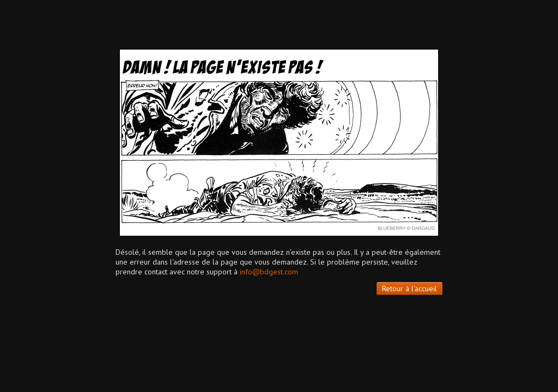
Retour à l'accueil (410, 289)
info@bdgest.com (269, 272)
